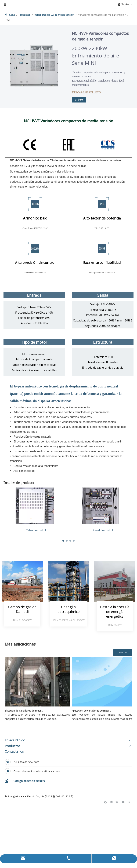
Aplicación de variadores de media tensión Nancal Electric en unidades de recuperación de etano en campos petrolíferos (92, 786)
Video (79, 100)
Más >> (123, 728)
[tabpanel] (84, 518)
